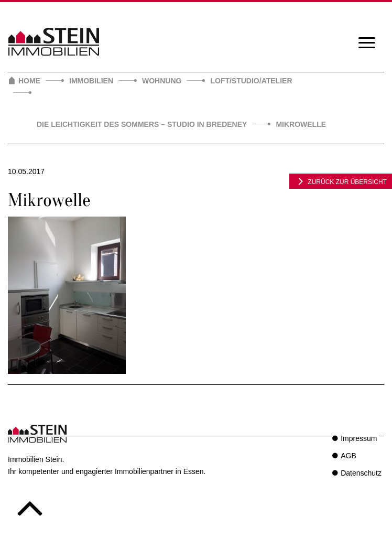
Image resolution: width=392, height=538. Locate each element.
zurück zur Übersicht (341, 181)
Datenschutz (361, 473)
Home (29, 81)
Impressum (359, 438)
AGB (349, 456)
